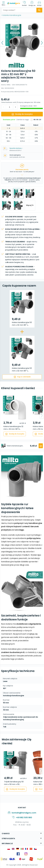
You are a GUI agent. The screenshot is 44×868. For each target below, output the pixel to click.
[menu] (4, 4)
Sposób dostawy (16, 148)
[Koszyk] (39, 4)
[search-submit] (39, 10)
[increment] (4, 107)
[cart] (22, 377)
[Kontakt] (24, 4)
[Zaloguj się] (32, 4)
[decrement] (15, 107)
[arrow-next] (42, 416)
